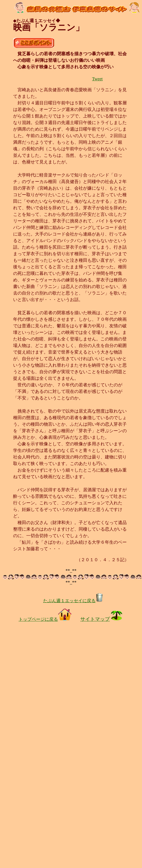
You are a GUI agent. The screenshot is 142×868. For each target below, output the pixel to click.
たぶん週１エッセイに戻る (73, 601)
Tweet (97, 79)
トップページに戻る (45, 619)
